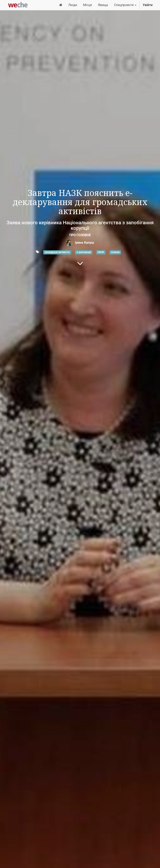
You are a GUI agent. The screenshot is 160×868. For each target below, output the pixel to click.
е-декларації (84, 252)
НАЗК (101, 252)
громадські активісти (57, 252)
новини (115, 252)
